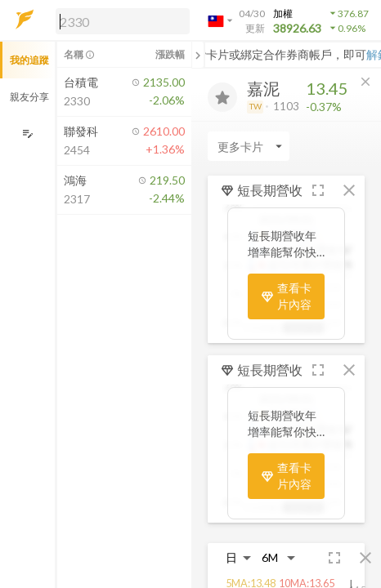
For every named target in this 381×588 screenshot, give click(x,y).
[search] (123, 21)
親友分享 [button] (29, 97)
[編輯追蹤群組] (27, 134)
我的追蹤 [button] (29, 60)
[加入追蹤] (222, 97)
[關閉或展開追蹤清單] (198, 55)
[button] (119, 20)
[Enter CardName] (249, 146)
